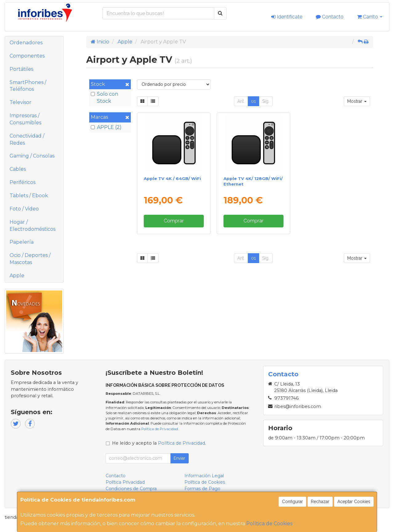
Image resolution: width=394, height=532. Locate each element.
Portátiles (21, 69)
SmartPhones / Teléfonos (28, 86)
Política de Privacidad (160, 429)
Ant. (241, 101)
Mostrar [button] (357, 101)
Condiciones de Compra (131, 489)
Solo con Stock (105, 98)
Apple (17, 276)
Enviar (179, 458)
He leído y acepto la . (159, 443)
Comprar (174, 221)
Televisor (20, 102)
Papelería (22, 242)
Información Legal (204, 476)
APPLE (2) (106, 127)
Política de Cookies (269, 524)
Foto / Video (24, 209)
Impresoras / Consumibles (25, 119)
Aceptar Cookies (354, 502)
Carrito (370, 17)
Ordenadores (26, 43)
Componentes (27, 56)
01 (253, 101)
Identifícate (287, 17)
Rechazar (320, 502)
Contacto (330, 17)
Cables (18, 169)
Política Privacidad (125, 482)
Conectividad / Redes (27, 139)
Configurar (292, 502)
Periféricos (22, 182)
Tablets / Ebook (29, 196)
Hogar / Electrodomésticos (32, 226)
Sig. (266, 101)
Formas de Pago (202, 489)
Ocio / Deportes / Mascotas (30, 259)
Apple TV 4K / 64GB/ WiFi (172, 178)
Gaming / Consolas (32, 156)
